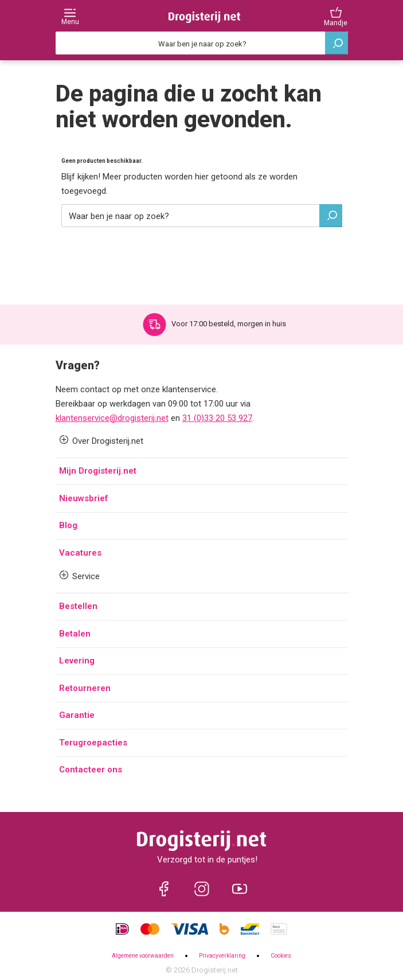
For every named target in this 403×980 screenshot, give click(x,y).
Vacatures (80, 553)
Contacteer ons (91, 770)
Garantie (77, 715)
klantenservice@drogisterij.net (112, 418)
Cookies (281, 956)
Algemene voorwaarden (143, 956)
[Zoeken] (202, 43)
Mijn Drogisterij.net (98, 471)
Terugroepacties (93, 743)
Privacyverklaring (222, 956)
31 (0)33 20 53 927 (217, 418)
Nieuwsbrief (83, 498)
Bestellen (78, 606)
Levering (77, 661)
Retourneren (85, 688)
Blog (68, 525)
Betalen (75, 634)
